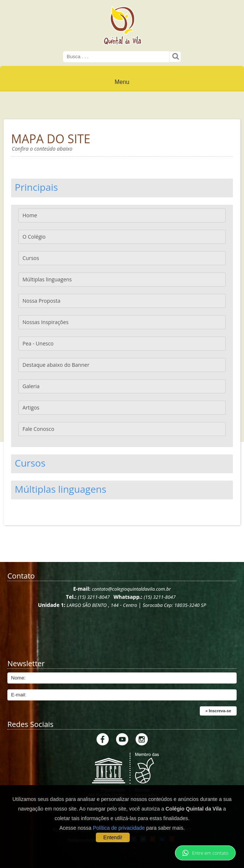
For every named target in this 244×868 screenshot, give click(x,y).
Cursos (31, 258)
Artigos (31, 407)
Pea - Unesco (38, 343)
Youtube (122, 739)
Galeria (31, 386)
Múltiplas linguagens (47, 279)
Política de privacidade (119, 828)
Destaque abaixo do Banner (56, 365)
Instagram (142, 739)
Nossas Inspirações (46, 322)
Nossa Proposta (41, 301)
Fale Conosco (38, 429)
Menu (122, 82)
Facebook (103, 739)
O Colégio (34, 237)
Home (30, 215)
